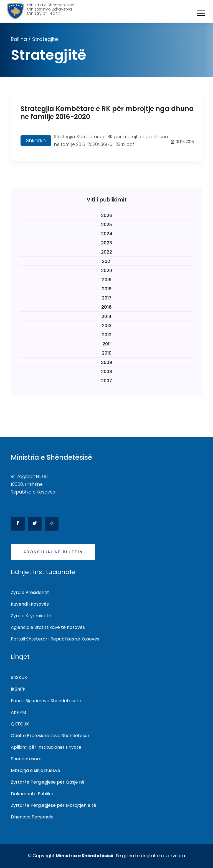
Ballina (19, 39)
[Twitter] (35, 524)
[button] (200, 12)
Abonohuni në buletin (53, 552)
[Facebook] (18, 524)
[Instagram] (52, 524)
